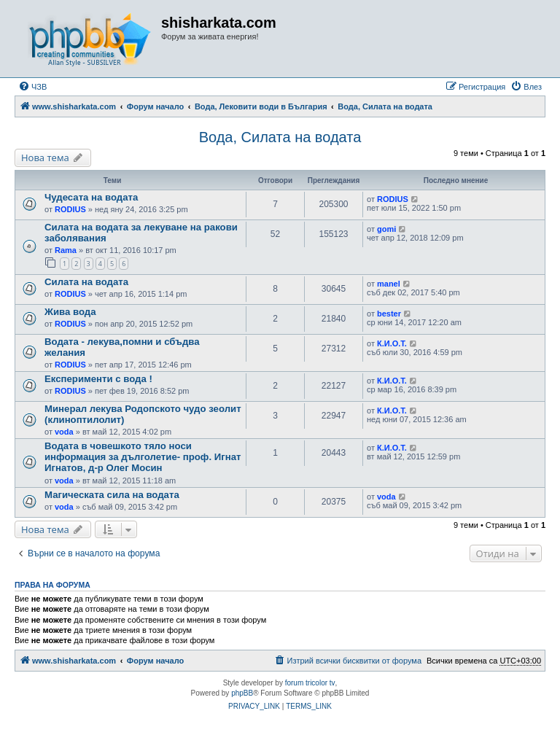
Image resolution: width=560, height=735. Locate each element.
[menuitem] (32, 87)
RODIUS (70, 209)
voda (64, 432)
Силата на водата (86, 282)
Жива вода (70, 312)
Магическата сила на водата (112, 495)
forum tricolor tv (310, 683)
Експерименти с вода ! (98, 379)
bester (389, 314)
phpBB (242, 693)
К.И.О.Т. (392, 343)
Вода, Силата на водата (280, 137)
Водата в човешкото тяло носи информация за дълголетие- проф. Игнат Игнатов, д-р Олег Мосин (143, 457)
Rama (66, 250)
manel (389, 284)
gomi (386, 229)
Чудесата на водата (91, 197)
